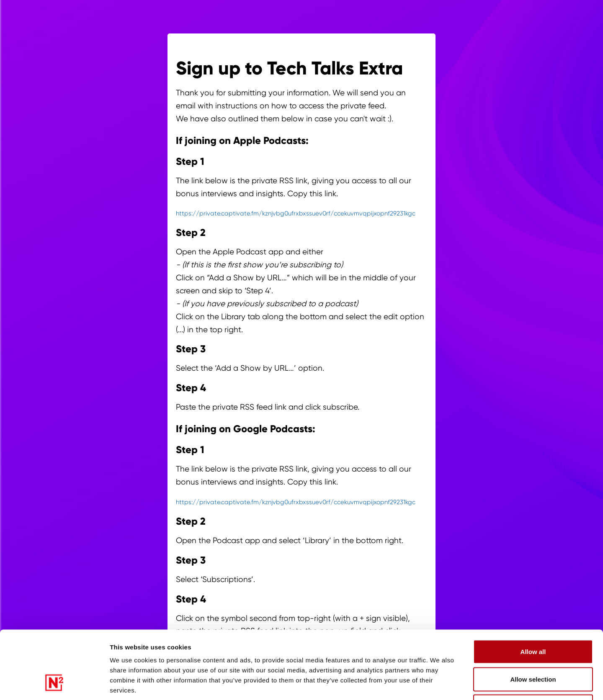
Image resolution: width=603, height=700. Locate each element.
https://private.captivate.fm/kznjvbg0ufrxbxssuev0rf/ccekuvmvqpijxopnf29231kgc (296, 213)
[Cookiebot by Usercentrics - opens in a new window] (54, 684)
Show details (454, 683)
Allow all (533, 590)
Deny (533, 645)
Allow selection (533, 618)
